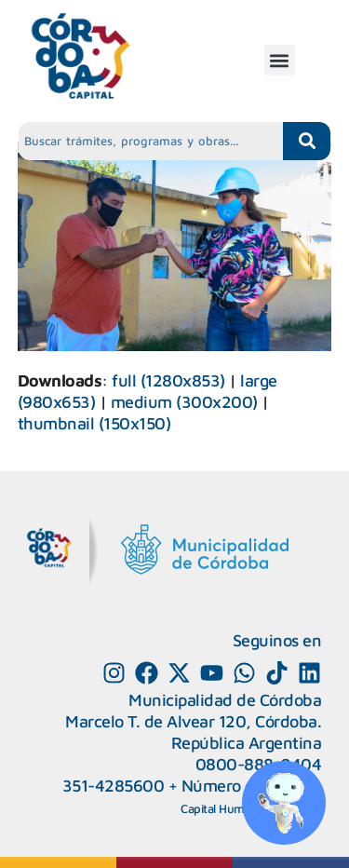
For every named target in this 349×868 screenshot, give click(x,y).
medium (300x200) (184, 402)
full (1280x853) (168, 380)
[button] (280, 60)
